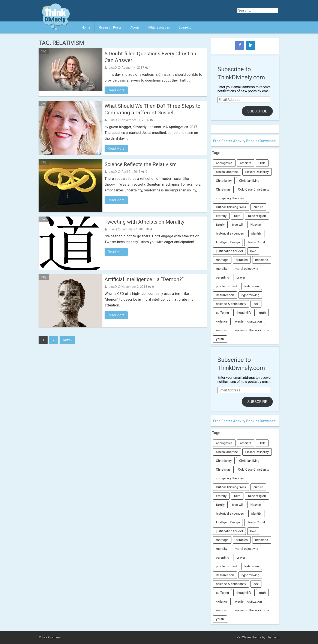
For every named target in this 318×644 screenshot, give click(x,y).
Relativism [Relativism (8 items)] (252, 286)
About (135, 27)
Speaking (185, 27)
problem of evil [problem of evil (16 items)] (226, 286)
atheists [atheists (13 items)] (246, 163)
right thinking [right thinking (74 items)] (250, 295)
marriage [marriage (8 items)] (222, 260)
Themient (273, 637)
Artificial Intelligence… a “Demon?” (144, 279)
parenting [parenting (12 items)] (223, 277)
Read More (116, 90)
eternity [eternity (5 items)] (221, 216)
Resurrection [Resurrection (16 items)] (225, 295)
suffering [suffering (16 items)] (222, 313)
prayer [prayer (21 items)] (241, 277)
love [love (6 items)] (253, 251)
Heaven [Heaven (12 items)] (256, 225)
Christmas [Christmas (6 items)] (223, 189)
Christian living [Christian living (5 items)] (249, 181)
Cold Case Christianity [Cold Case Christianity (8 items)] (254, 189)
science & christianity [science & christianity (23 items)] (231, 304)
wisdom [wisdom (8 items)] (222, 330)
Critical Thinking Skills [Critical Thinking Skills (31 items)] (231, 207)
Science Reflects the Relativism (141, 164)
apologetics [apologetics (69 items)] (224, 163)
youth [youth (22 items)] (220, 339)
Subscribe (257, 111)
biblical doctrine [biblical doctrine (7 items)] (227, 172)
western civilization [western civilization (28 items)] (248, 321)
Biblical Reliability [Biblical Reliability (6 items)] (257, 172)
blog (44, 51)
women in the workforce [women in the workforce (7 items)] (252, 330)
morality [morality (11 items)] (222, 269)
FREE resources (159, 27)
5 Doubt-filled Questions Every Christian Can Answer (150, 57)
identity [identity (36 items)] (256, 233)
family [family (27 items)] (220, 225)
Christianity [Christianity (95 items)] (224, 181)
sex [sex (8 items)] (256, 304)
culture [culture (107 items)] (258, 207)
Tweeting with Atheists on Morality (144, 222)
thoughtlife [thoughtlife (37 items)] (244, 313)
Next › (67, 340)
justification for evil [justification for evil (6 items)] (229, 251)
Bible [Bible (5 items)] (262, 163)
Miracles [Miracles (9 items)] (242, 260)
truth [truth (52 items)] (262, 313)
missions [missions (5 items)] (262, 260)
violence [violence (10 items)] (222, 321)
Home (86, 27)
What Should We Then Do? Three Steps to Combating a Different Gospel (152, 109)
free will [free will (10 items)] (238, 225)
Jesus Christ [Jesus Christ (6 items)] (256, 242)
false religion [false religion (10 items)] (257, 216)
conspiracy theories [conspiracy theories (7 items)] (230, 198)
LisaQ (113, 68)
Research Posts (110, 27)
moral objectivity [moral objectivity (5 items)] (246, 269)
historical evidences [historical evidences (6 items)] (230, 233)
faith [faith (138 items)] (237, 216)
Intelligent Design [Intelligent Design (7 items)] (228, 242)
